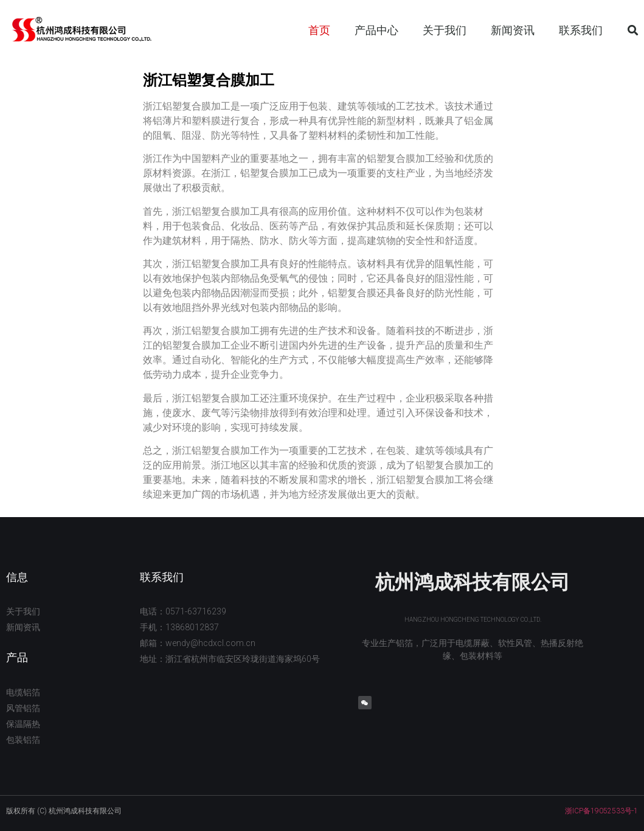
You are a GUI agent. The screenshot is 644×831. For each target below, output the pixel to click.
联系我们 (581, 30)
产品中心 (376, 30)
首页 (319, 30)
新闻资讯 (513, 30)
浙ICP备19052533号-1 (601, 811)
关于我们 (445, 30)
